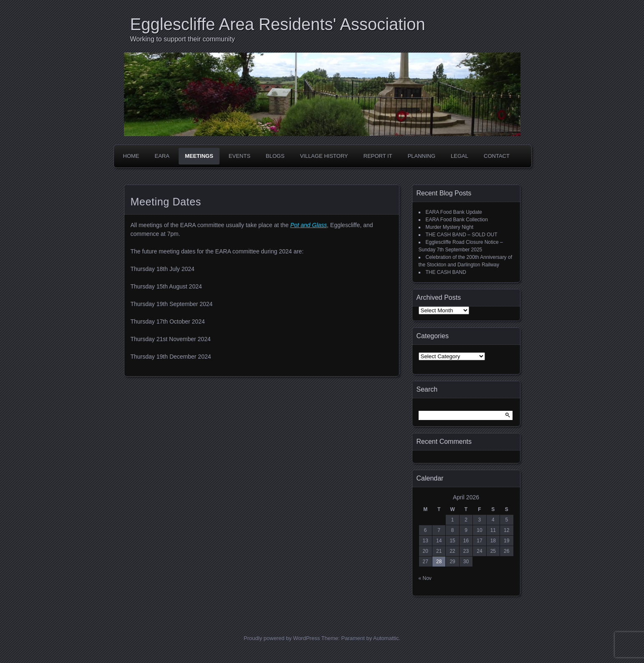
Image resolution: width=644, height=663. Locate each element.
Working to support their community (183, 39)
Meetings (199, 156)
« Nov (425, 578)
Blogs (275, 156)
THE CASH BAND (446, 272)
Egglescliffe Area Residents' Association (278, 24)
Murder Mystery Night (450, 227)
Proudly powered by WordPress (282, 638)
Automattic (386, 638)
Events (240, 156)
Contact (497, 156)
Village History (324, 156)
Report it (378, 156)
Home (131, 156)
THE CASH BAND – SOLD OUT (462, 235)
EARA (162, 156)
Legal (460, 156)
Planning (422, 156)
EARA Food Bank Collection (457, 220)
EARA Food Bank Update (454, 212)
